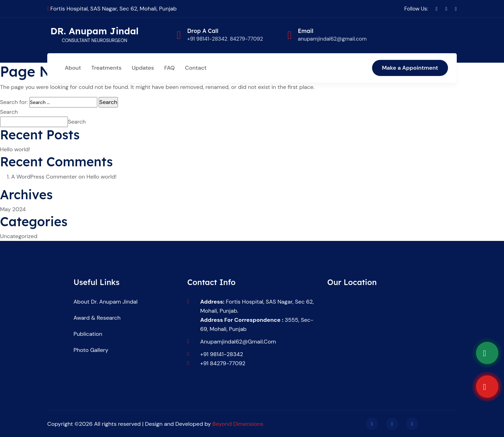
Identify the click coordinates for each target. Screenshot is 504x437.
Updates (143, 68)
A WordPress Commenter (44, 177)
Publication (88, 334)
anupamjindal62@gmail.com (238, 342)
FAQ (169, 68)
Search (9, 112)
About (73, 68)
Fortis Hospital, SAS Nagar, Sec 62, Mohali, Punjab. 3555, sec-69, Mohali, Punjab (257, 315)
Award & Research (97, 318)
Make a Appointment (410, 68)
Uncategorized (19, 236)
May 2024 (13, 209)
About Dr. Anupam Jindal (106, 302)
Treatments (106, 68)
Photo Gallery (91, 350)
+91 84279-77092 (223, 363)
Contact (196, 68)
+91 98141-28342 (207, 39)
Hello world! (15, 149)
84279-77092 (247, 39)
